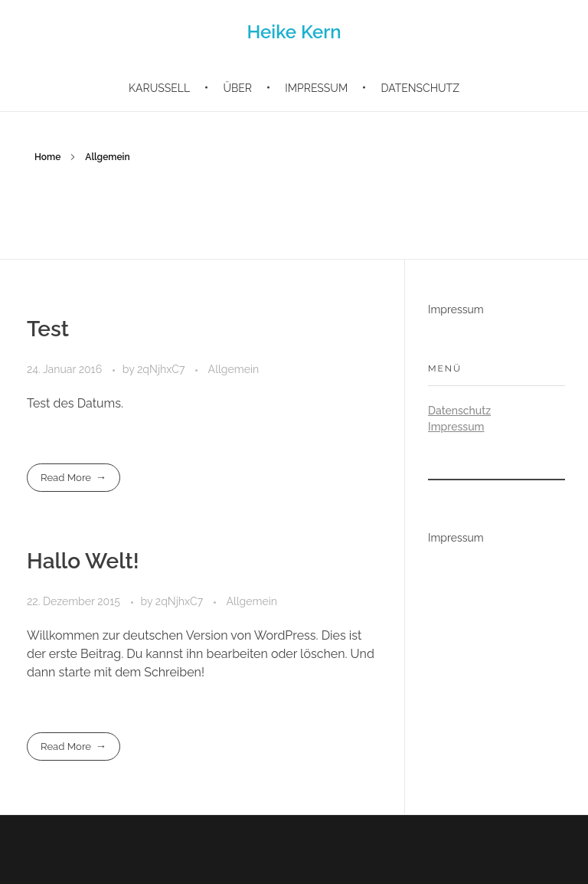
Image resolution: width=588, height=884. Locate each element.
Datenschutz (459, 411)
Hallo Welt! (83, 561)
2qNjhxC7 (162, 369)
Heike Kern (294, 32)
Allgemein (234, 369)
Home (47, 157)
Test (48, 329)
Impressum (456, 309)
